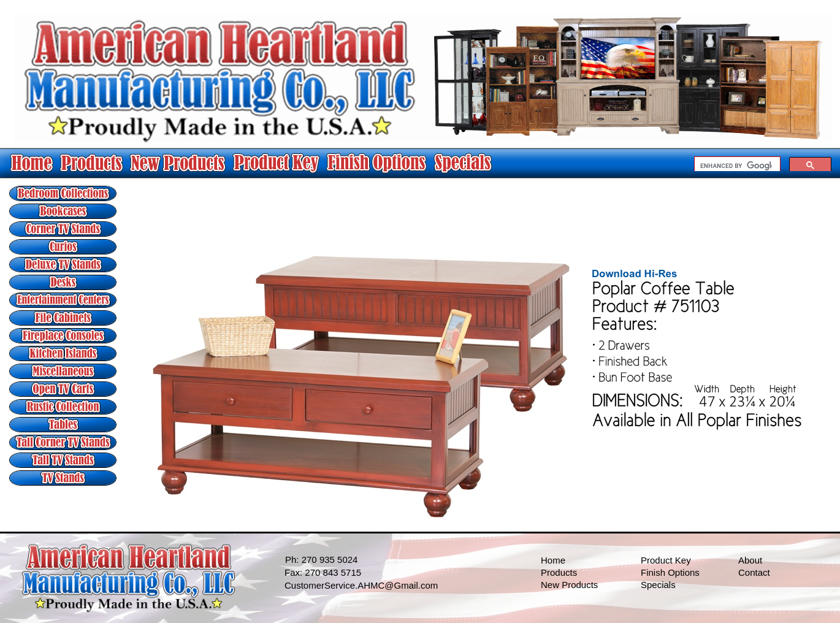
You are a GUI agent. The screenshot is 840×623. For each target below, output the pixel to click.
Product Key (666, 560)
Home (553, 560)
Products (559, 572)
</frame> (763, 164)
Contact (754, 572)
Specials (658, 585)
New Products (569, 585)
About (750, 560)
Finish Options (670, 572)
